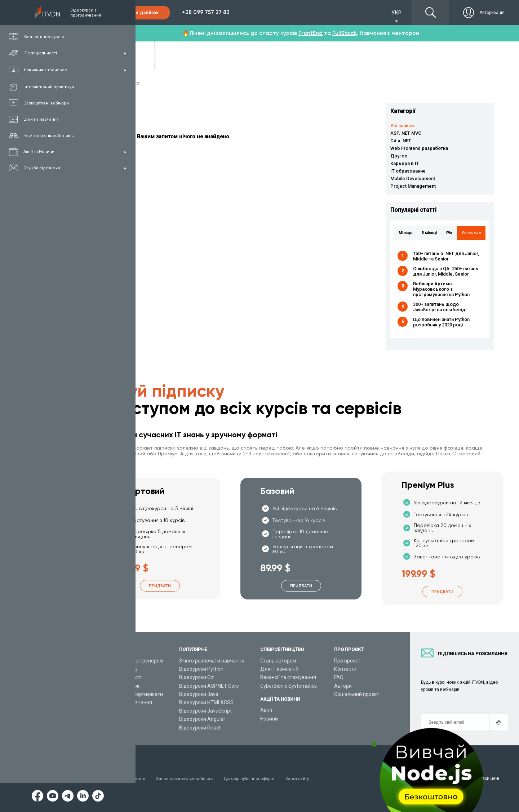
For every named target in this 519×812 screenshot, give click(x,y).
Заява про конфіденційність (186, 778)
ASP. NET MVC (406, 133)
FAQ (339, 677)
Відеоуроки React (200, 728)
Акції (266, 710)
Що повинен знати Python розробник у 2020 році (441, 322)
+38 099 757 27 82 (206, 12)
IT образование (408, 171)
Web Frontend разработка (419, 148)
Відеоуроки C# (197, 677)
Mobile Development (413, 179)
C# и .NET (401, 141)
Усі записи (402, 126)
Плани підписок (121, 686)
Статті (110, 719)
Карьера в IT (405, 163)
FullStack (345, 33)
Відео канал (117, 711)
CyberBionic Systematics (289, 686)
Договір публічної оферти (252, 778)
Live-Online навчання (127, 702)
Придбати (160, 586)
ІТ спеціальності (122, 677)
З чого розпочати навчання (212, 661)
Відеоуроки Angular (202, 719)
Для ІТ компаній (279, 669)
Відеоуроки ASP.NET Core (209, 686)
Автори (343, 686)
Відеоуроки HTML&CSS (206, 702)
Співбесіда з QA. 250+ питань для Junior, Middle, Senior (446, 271)
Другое (399, 156)
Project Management (413, 186)
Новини (269, 719)
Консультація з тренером (133, 661)
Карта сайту (301, 778)
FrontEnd (310, 33)
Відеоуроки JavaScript (205, 711)
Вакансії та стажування (288, 677)
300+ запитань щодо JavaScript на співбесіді (440, 307)
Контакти (345, 669)
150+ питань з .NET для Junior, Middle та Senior (446, 256)
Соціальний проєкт (357, 694)
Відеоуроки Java (199, 694)
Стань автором (278, 661)
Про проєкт (347, 661)
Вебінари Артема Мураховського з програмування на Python (441, 289)
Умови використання (124, 778)
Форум (111, 728)
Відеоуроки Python (201, 669)
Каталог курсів (120, 669)
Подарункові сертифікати (133, 694)
